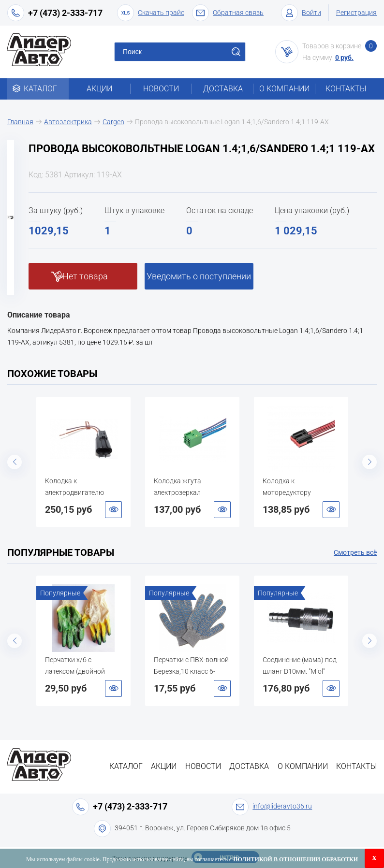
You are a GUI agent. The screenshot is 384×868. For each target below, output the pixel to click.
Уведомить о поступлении (199, 276)
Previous (15, 462)
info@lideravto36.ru (282, 806)
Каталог (38, 89)
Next (369, 462)
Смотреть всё (355, 552)
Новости (161, 89)
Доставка (223, 89)
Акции (99, 89)
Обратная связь (228, 13)
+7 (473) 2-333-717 (65, 13)
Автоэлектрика (68, 122)
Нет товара (85, 276)
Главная (20, 122)
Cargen (113, 122)
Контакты (346, 89)
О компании (284, 89)
